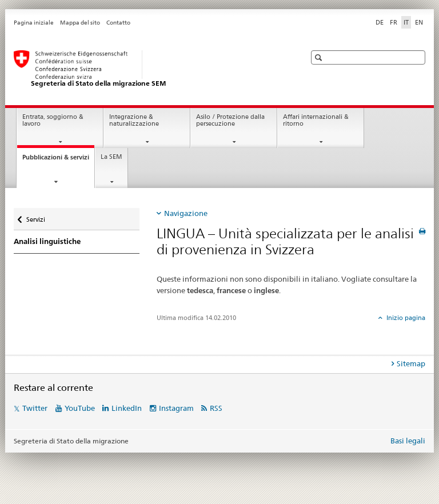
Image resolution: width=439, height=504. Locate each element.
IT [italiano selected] (406, 22)
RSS (216, 408)
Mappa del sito (80, 23)
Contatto (118, 23)
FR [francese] (394, 22)
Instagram (176, 408)
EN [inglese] (419, 22)
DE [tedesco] (380, 22)
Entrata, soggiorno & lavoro (53, 121)
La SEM (111, 157)
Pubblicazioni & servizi (58, 160)
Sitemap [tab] (411, 363)
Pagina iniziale (34, 23)
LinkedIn (127, 408)
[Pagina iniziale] (148, 69)
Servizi (39, 216)
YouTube (80, 408)
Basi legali (408, 441)
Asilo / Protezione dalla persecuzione (230, 121)
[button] (320, 57)
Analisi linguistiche (47, 241)
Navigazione (186, 213)
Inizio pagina (405, 318)
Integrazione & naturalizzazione (134, 121)
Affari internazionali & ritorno (316, 121)
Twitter (35, 408)
